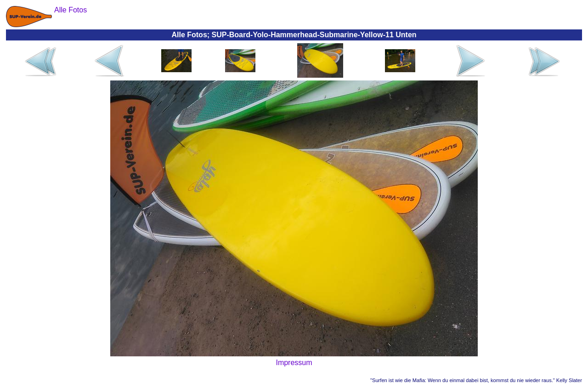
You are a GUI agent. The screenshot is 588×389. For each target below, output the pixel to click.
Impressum (294, 363)
